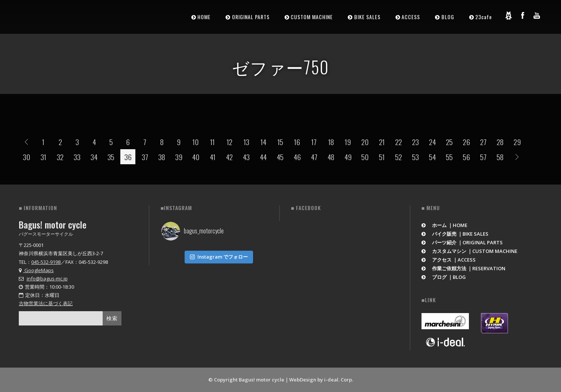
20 (365, 142)
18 (331, 142)
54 (432, 157)
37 (145, 157)
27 (483, 142)
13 (246, 142)
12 (230, 142)
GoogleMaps (36, 270)
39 (179, 157)
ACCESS (411, 17)
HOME (204, 17)
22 (399, 142)
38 (162, 157)
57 (483, 157)
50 (365, 157)
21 (382, 142)
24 (432, 142)
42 (229, 157)
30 (27, 157)
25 (449, 142)
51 (382, 157)
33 (77, 157)
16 (297, 142)
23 (415, 142)
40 (196, 157)
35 (111, 157)
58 (500, 157)
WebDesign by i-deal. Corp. (321, 380)
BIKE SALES (367, 17)
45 (280, 157)
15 (280, 142)
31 (43, 157)
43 (246, 157)
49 (348, 157)
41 (213, 157)
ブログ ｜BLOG (444, 277)
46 (297, 157)
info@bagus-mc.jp (47, 278)
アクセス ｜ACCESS (449, 260)
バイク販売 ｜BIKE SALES (455, 234)
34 (94, 157)
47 (314, 157)
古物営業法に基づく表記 (46, 303)
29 (517, 142)
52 (399, 157)
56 (466, 157)
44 (263, 157)
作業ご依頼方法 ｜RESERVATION (464, 268)
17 (314, 142)
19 (348, 142)
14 (263, 142)
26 (466, 142)
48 (331, 157)
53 (415, 157)
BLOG (448, 17)
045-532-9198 (46, 262)
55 (449, 157)
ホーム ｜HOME (445, 225)
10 (196, 142)
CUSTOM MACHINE (312, 17)
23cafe (484, 17)
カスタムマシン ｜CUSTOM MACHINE (470, 251)
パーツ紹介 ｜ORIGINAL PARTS (462, 242)
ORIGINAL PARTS (251, 17)
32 (60, 157)
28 (500, 142)
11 (212, 142)
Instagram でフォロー (219, 255)
